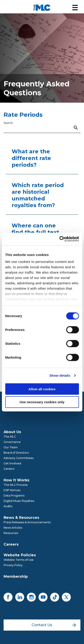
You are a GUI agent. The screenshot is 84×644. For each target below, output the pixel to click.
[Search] (42, 127)
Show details (60, 375)
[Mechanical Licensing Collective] (42, 8)
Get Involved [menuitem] (12, 463)
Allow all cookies (42, 389)
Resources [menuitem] (11, 533)
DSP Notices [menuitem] (12, 490)
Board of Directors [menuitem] (16, 453)
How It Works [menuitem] (16, 480)
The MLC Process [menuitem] (16, 485)
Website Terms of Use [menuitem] (19, 560)
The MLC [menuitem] (10, 437)
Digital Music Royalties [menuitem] (19, 501)
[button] (75, 8)
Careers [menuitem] (9, 469)
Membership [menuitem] (16, 576)
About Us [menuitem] (12, 432)
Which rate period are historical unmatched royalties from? (38, 195)
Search (8, 123)
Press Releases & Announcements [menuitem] (27, 522)
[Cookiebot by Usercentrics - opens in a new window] (60, 239)
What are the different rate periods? (31, 158)
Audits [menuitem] (8, 506)
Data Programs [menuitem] (14, 495)
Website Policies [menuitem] (20, 555)
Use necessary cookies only (42, 402)
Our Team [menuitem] (11, 447)
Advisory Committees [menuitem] (19, 458)
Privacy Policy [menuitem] (13, 565)
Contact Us (54, 625)
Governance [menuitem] (12, 442)
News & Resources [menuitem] (21, 518)
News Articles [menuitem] (13, 528)
